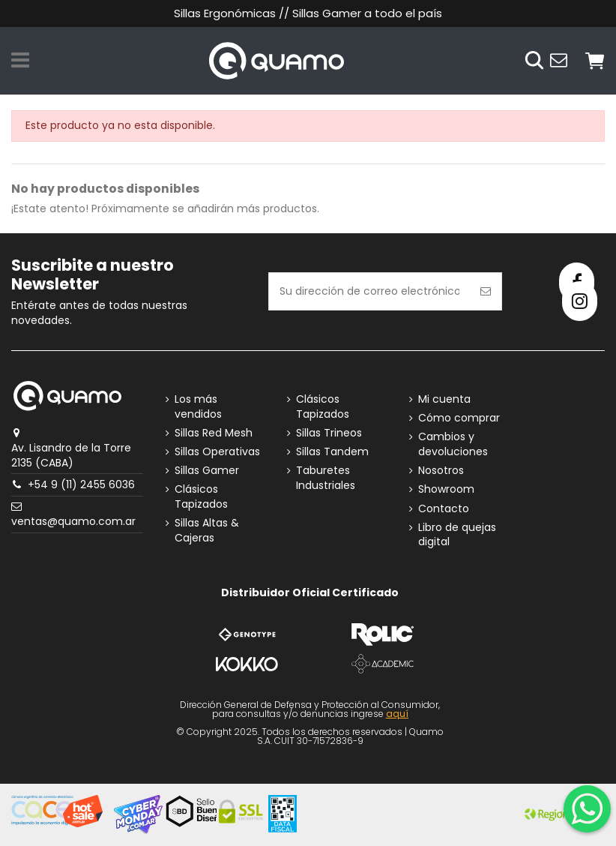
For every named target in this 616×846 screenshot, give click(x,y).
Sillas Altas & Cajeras (207, 531)
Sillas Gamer (207, 471)
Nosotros (441, 471)
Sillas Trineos (329, 433)
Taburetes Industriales (326, 478)
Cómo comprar (459, 418)
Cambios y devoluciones (453, 444)
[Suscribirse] (486, 291)
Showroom (446, 489)
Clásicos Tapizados (201, 497)
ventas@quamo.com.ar (73, 521)
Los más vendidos (198, 407)
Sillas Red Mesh (214, 433)
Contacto (444, 509)
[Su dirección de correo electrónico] (370, 291)
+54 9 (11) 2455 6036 (81, 484)
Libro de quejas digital (457, 535)
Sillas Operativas (217, 452)
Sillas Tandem (332, 452)
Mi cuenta (444, 399)
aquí (397, 714)
